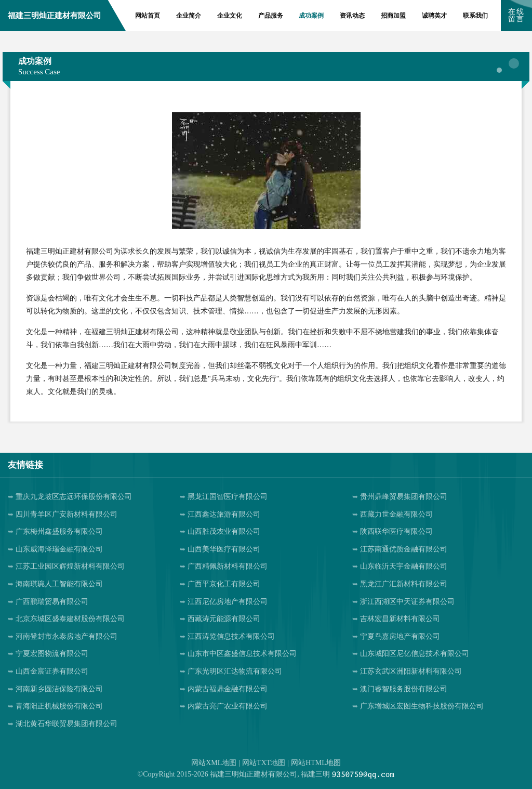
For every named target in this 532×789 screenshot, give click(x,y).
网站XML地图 (214, 763)
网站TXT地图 (264, 763)
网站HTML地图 (316, 763)
